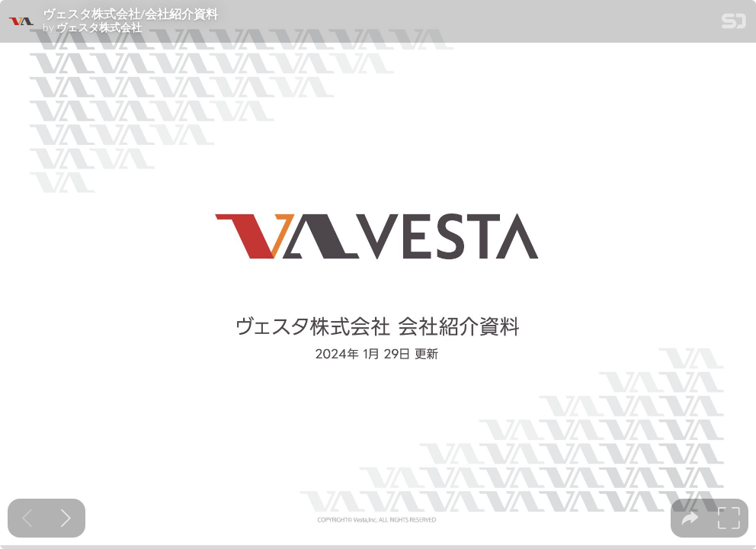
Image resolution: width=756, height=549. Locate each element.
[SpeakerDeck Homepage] (734, 24)
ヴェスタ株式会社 (99, 27)
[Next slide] (66, 518)
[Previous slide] (27, 518)
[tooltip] (690, 518)
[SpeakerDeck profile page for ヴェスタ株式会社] (21, 22)
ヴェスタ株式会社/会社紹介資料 (130, 14)
